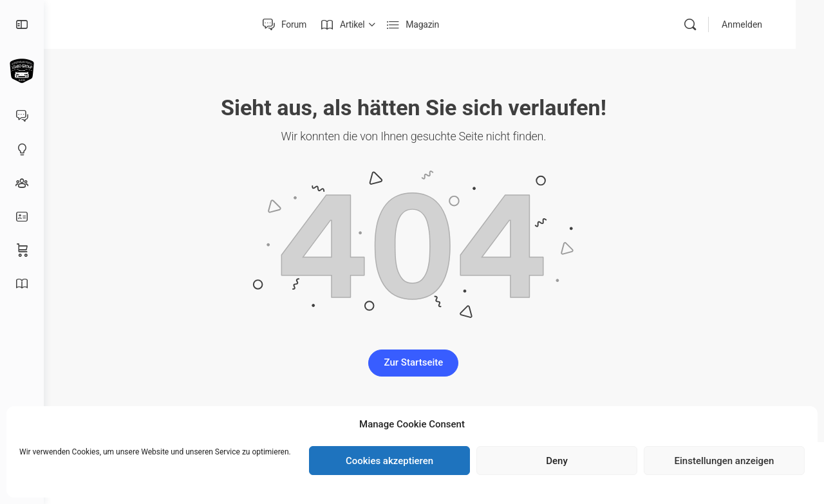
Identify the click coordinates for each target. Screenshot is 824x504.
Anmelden (770, 24)
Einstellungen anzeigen (725, 461)
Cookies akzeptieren (389, 461)
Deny (557, 461)
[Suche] (718, 24)
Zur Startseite (434, 362)
